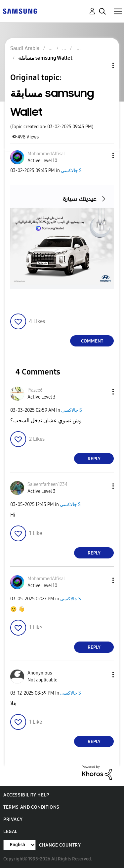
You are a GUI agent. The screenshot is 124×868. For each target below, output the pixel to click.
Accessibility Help (26, 795)
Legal (10, 832)
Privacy (13, 819)
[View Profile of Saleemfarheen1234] (47, 484)
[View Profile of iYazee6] (35, 390)
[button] (102, 155)
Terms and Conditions (31, 807)
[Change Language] (20, 845)
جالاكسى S (71, 171)
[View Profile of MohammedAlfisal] (46, 154)
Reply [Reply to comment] (94, 459)
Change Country (60, 845)
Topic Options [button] (102, 65)
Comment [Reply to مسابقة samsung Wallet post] (92, 341)
